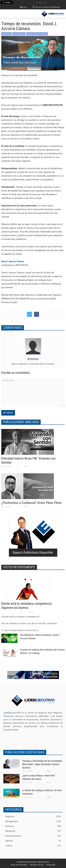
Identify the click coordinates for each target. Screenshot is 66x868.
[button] (12, 14)
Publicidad (51, 865)
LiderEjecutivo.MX (12, 713)
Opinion (33, 841)
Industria (33, 826)
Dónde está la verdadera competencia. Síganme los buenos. (27, 606)
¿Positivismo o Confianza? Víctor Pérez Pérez (32, 503)
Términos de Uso (37, 865)
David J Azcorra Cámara (37, 34)
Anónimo (33, 359)
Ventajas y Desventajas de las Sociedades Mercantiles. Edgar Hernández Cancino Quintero (42, 764)
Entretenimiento (33, 836)
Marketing (33, 831)
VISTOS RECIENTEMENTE (19, 567)
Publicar (9, 413)
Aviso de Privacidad (19, 865)
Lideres (33, 846)
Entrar (24, 7)
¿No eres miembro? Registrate (46, 7)
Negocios (6, 34)
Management (19, 34)
